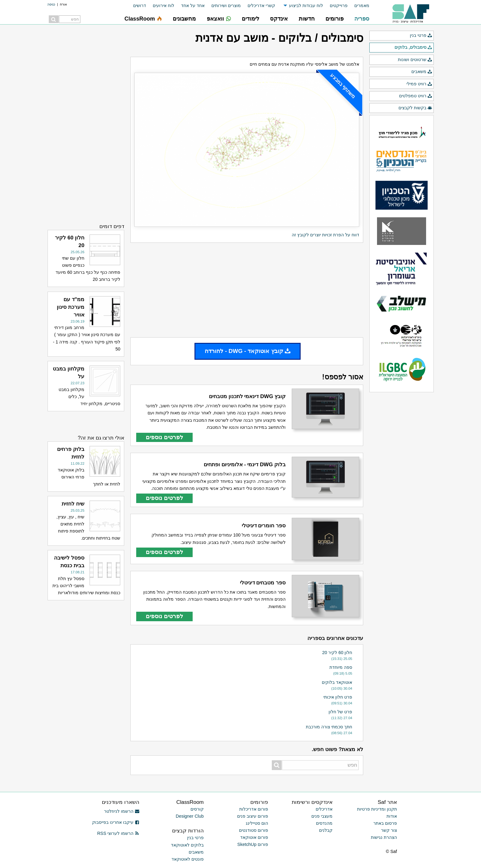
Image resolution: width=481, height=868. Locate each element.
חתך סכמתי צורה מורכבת (329, 727)
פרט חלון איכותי (338, 697)
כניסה (51, 4)
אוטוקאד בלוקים (337, 682)
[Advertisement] (247, 290)
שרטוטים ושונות (415, 60)
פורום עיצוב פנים (253, 816)
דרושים (140, 6)
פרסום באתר (385, 823)
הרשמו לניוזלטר (122, 811)
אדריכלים (324, 809)
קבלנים (326, 830)
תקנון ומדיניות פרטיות (377, 809)
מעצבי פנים (322, 816)
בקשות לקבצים (415, 108)
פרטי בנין (421, 36)
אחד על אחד (193, 6)
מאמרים (362, 6)
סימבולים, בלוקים (413, 48)
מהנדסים (324, 823)
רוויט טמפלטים (416, 96)
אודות (392, 816)
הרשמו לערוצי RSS (118, 833)
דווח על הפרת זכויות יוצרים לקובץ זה (325, 235)
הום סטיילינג (257, 823)
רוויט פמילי (419, 84)
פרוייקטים (339, 6)
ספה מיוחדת (341, 667)
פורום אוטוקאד (254, 837)
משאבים (422, 72)
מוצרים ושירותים (226, 6)
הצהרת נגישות (384, 837)
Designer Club (190, 816)
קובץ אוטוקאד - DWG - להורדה (248, 351)
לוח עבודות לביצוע (306, 6)
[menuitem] (358, 6)
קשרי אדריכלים (261, 6)
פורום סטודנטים (254, 830)
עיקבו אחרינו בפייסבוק (116, 822)
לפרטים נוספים (164, 437)
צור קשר (389, 830)
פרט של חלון (340, 712)
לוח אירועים (164, 6)
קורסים (197, 809)
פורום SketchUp (253, 844)
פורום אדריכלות (254, 809)
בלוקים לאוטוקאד (187, 845)
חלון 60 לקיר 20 (337, 653)
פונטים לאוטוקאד (188, 859)
